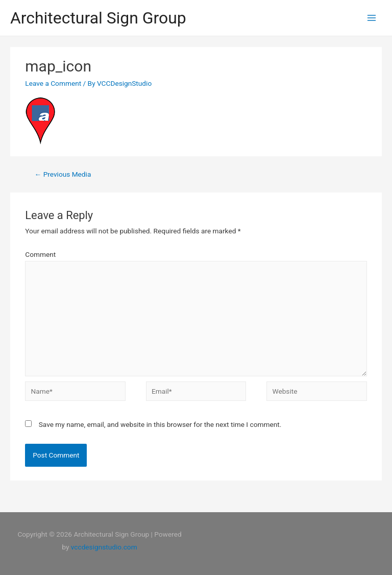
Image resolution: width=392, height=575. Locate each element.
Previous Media (63, 174)
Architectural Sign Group (98, 18)
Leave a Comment (53, 83)
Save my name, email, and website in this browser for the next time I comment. (160, 424)
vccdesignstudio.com (104, 547)
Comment (40, 254)
